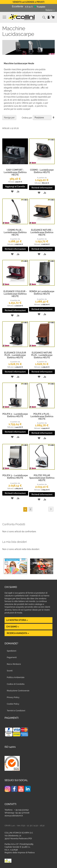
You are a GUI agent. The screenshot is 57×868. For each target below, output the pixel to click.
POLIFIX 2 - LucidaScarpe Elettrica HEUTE (15, 415)
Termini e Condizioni (16, 711)
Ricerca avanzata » (18, 633)
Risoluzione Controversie (18, 691)
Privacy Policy (13, 697)
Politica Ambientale (16, 677)
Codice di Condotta (16, 684)
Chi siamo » (13, 627)
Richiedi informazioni (42, 188)
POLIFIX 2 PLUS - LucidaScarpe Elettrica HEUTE (42, 416)
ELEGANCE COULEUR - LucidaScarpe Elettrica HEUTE (15, 294)
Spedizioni (12, 651)
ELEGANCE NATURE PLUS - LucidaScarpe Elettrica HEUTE (42, 355)
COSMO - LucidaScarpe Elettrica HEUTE (42, 171)
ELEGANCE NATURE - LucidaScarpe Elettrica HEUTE (42, 232)
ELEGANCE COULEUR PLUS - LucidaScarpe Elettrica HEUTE (15, 355)
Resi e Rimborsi (14, 664)
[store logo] (22, 17)
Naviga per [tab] (9, 118)
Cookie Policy (13, 704)
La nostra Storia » (17, 620)
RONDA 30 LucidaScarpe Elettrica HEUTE (42, 293)
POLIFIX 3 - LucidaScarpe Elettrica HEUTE (15, 477)
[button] (50, 10)
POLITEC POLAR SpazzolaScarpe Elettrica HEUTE (42, 478)
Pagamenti (12, 657)
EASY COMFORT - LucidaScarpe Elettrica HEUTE (15, 172)
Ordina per (27, 118)
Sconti (10, 671)
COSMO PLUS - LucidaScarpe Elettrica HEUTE (15, 232)
